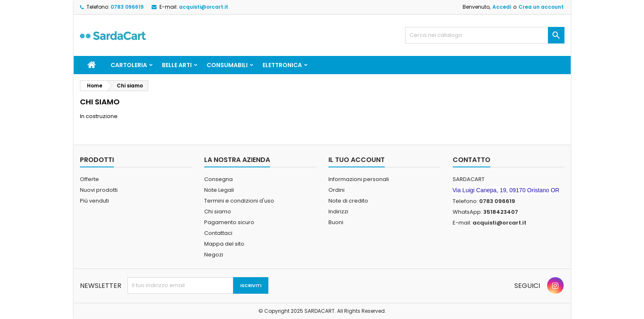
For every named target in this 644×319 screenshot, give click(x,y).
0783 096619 (127, 7)
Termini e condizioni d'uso (239, 201)
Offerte (89, 179)
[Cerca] (485, 35)
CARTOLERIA (129, 65)
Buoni (336, 222)
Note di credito (348, 201)
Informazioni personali (359, 179)
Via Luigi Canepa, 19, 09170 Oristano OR (506, 190)
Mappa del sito (224, 244)
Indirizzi (338, 211)
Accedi (502, 7)
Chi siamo (218, 211)
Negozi (214, 255)
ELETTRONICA (282, 65)
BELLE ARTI (177, 65)
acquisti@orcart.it (204, 7)
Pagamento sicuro (229, 222)
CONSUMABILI (227, 65)
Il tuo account (357, 160)
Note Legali (219, 190)
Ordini (336, 190)
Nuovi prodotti (99, 190)
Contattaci (218, 233)
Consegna (218, 179)
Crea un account (541, 7)
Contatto (472, 160)
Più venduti (94, 201)
